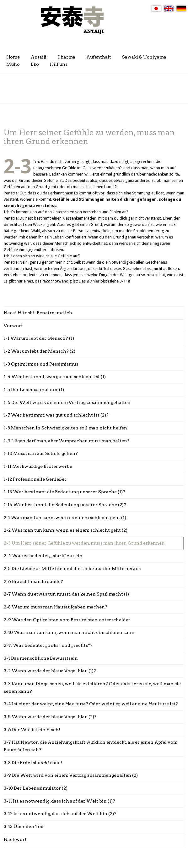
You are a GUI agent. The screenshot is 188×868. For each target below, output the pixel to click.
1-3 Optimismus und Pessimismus (41, 364)
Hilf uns (59, 64)
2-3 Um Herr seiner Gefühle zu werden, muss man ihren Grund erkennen (84, 543)
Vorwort (13, 326)
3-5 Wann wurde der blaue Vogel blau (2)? (50, 717)
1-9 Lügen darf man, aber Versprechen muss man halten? (67, 441)
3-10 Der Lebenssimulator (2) (36, 788)
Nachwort (15, 839)
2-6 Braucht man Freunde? (33, 581)
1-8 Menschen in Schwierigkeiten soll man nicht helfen (65, 428)
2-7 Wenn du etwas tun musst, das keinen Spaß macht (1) (66, 594)
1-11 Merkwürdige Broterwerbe (38, 466)
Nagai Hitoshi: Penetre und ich (38, 313)
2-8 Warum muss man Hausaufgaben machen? (56, 607)
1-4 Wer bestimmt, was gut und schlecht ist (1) (55, 377)
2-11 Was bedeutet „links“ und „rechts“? (48, 645)
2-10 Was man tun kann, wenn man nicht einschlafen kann (69, 632)
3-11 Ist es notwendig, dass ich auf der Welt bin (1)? (59, 801)
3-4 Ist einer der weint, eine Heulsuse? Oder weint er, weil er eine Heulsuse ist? (91, 704)
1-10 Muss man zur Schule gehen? (41, 453)
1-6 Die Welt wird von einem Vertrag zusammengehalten (67, 402)
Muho (13, 64)
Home (13, 57)
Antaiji (39, 57)
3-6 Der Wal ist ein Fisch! (32, 730)
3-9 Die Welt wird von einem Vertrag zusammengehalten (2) (71, 775)
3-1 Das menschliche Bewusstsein (41, 658)
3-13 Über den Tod (24, 826)
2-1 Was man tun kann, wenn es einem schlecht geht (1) (65, 518)
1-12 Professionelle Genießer (35, 479)
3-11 (124, 281)
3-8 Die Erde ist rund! (33, 763)
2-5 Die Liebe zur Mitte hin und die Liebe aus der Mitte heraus (72, 568)
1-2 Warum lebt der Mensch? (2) (40, 351)
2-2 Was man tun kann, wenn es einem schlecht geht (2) (66, 530)
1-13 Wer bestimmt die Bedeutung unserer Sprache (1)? (64, 492)
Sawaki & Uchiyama (144, 57)
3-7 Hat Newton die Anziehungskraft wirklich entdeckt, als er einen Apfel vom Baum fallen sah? (91, 746)
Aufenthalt (99, 57)
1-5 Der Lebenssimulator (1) (34, 389)
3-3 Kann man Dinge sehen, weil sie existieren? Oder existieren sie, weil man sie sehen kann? (92, 687)
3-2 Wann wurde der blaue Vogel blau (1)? (50, 671)
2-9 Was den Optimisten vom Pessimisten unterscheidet (67, 620)
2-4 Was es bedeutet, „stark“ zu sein (43, 556)
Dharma (66, 57)
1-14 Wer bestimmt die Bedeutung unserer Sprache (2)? (65, 505)
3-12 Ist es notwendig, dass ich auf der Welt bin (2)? (60, 814)
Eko (35, 64)
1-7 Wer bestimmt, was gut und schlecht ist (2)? (56, 415)
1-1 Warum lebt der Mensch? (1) (39, 338)
